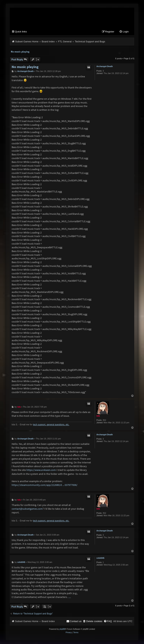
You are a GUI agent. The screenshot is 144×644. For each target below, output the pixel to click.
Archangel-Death (105, 67)
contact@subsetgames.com (27, 509)
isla (98, 416)
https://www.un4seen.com (41, 470)
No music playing (20, 52)
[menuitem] (124, 32)
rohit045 (100, 558)
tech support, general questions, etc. (51, 425)
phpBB (62, 629)
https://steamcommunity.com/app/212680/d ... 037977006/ (45, 485)
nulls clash (69, 598)
